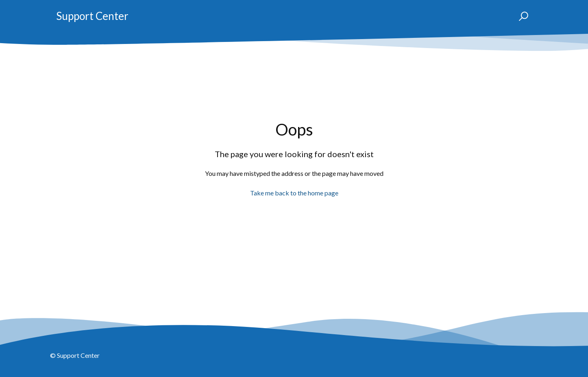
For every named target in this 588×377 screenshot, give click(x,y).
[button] (520, 16)
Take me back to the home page (294, 193)
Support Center (92, 16)
